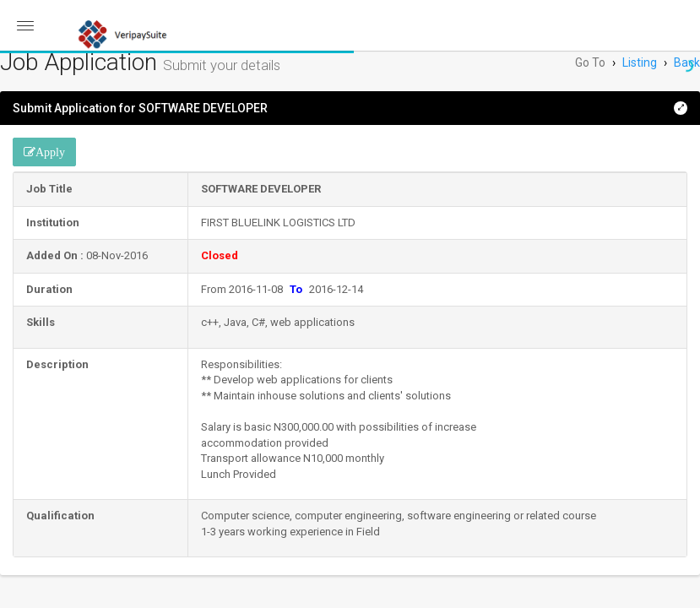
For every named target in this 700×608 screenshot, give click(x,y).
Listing (640, 62)
